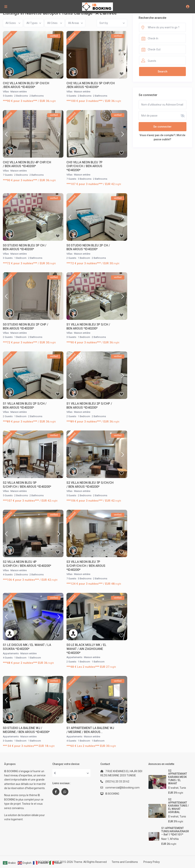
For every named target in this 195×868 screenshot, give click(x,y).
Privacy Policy (152, 862)
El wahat (173, 788)
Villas (6, 92)
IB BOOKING (112, 794)
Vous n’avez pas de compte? (157, 135)
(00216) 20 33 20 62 (117, 781)
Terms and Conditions (125, 862)
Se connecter (162, 127)
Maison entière (19, 92)
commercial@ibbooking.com (122, 788)
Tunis (183, 788)
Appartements (11, 653)
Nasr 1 (165, 839)
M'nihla (174, 839)
